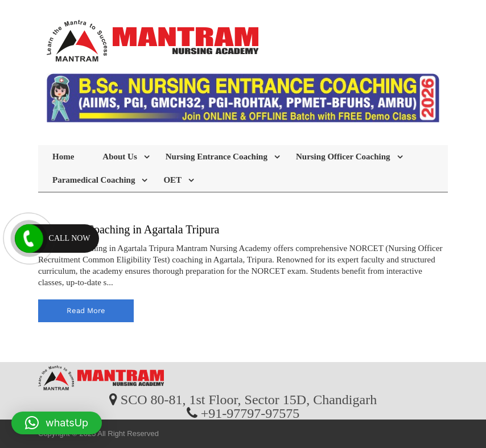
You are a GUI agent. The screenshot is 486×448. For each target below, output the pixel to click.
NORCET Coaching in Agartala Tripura (129, 229)
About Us (120, 157)
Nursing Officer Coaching (343, 157)
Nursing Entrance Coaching (217, 157)
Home (63, 157)
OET (172, 180)
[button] (57, 423)
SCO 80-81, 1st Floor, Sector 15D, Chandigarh (249, 399)
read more (86, 311)
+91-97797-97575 (250, 413)
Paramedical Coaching (94, 180)
